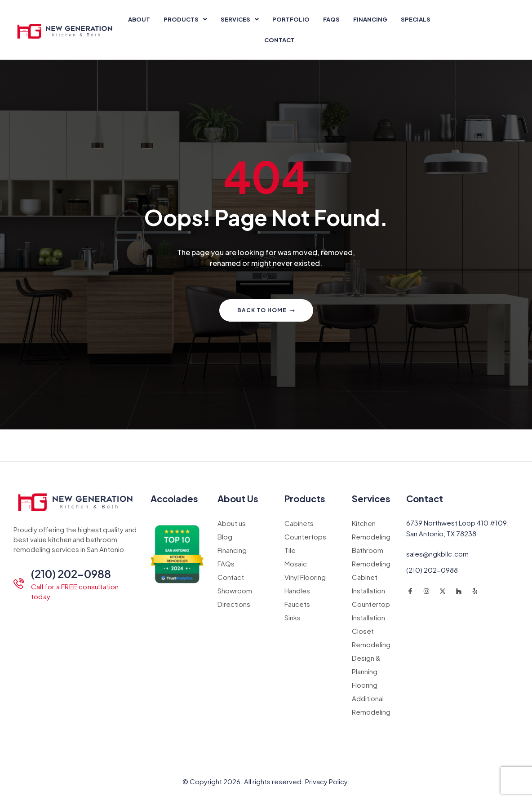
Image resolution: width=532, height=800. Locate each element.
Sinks (293, 617)
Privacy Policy (326, 781)
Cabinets (299, 523)
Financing (370, 19)
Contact (279, 40)
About (139, 19)
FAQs (331, 19)
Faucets (297, 604)
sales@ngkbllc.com (437, 554)
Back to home (266, 310)
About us (232, 523)
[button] (185, 19)
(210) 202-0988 (71, 574)
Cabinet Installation (368, 584)
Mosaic (296, 564)
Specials (416, 19)
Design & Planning (366, 665)
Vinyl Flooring (305, 577)
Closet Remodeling (371, 638)
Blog (225, 537)
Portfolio (291, 19)
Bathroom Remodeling (371, 557)
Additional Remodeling (371, 705)
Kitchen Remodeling (371, 530)
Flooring (365, 685)
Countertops (305, 537)
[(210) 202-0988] (19, 583)
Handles (297, 590)
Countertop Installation (371, 611)
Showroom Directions (235, 597)
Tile (290, 550)
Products (185, 19)
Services (240, 19)
